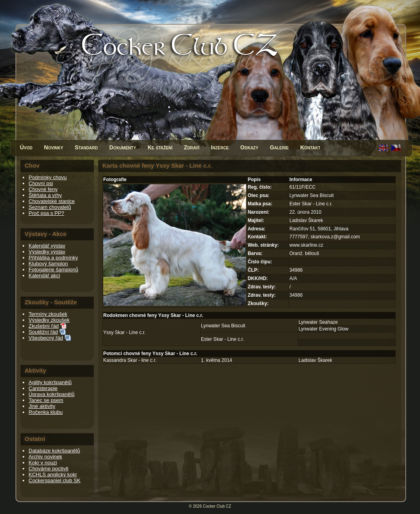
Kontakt (310, 147)
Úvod (26, 147)
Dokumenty (122, 147)
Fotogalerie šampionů (53, 270)
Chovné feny (43, 189)
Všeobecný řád (46, 338)
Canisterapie (43, 388)
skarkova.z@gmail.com (335, 237)
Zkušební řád (44, 326)
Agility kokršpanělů (50, 382)
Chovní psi (41, 183)
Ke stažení (160, 147)
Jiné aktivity (42, 406)
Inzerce (220, 147)
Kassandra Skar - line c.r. (130, 360)
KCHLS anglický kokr (53, 474)
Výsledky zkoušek (49, 320)
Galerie (279, 147)
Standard (86, 147)
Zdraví (192, 147)
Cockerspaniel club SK (55, 480)
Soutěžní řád (43, 332)
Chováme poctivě (48, 469)
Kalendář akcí (44, 275)
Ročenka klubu (46, 412)
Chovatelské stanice (52, 201)
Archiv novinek (45, 457)
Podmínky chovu (48, 177)
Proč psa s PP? (46, 213)
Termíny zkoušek (48, 314)
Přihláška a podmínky (53, 258)
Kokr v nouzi (43, 463)
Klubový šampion (48, 264)
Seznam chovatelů (50, 207)
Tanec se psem (46, 400)
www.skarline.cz (306, 245)
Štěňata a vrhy (45, 195)
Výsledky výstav (47, 252)
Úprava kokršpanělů (52, 394)
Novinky (54, 147)
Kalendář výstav (47, 246)
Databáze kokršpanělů (54, 451)
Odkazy (249, 147)
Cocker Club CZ (217, 506)
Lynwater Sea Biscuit (223, 326)
